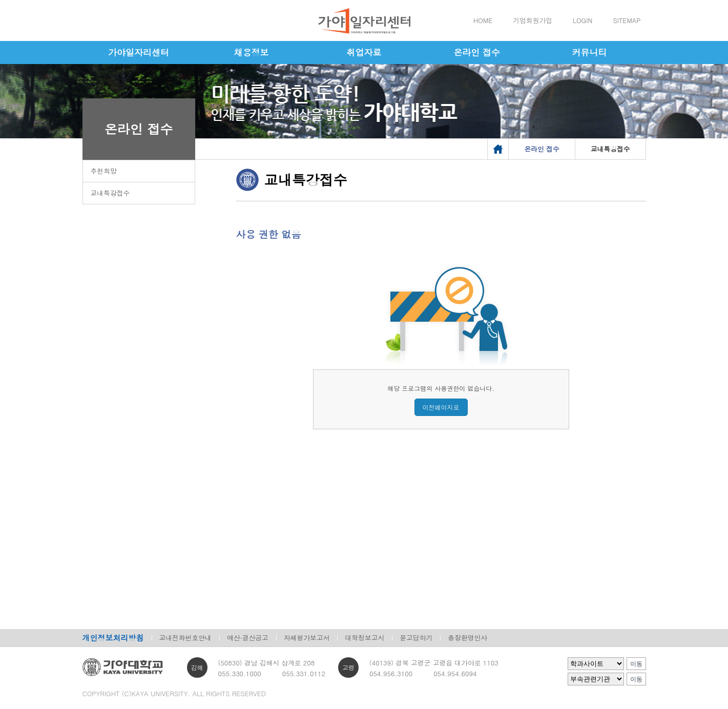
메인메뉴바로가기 (0, 0)
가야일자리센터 (139, 52)
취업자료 (364, 52)
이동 (636, 664)
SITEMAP (627, 20)
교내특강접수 (110, 193)
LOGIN (583, 20)
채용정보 (252, 52)
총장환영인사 (467, 638)
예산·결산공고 (248, 638)
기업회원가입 (533, 20)
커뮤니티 (590, 52)
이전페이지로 (441, 407)
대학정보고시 (365, 638)
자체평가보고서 (307, 638)
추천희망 (104, 171)
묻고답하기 (416, 638)
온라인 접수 (477, 52)
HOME (483, 20)
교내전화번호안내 (185, 638)
